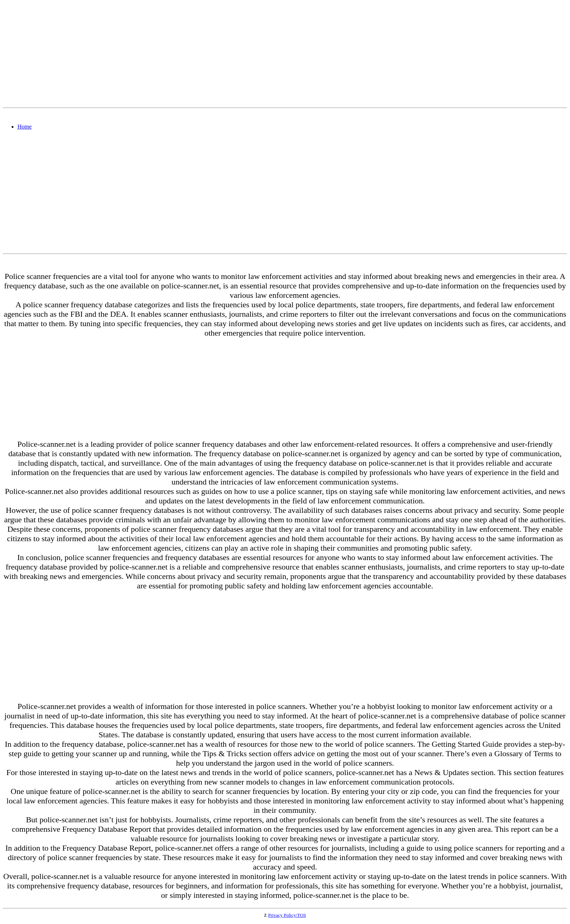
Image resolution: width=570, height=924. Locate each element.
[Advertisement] (221, 54)
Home (25, 127)
